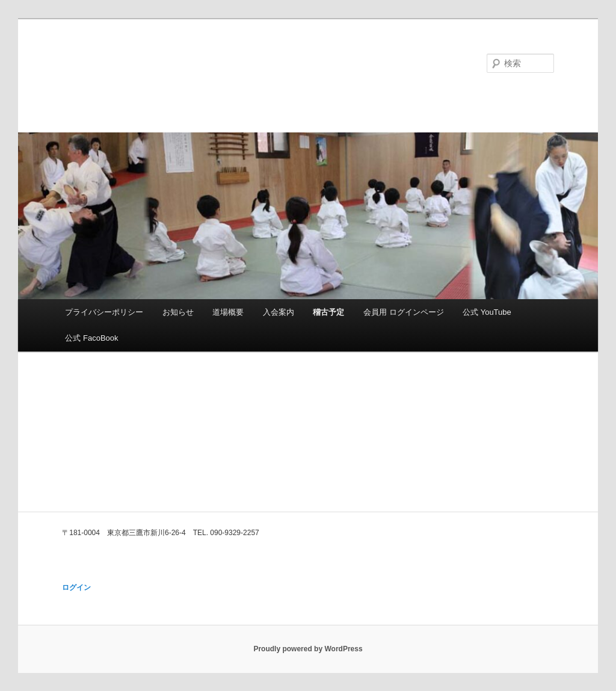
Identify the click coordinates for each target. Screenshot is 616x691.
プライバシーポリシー (104, 312)
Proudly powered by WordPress (308, 649)
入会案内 (279, 312)
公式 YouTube (487, 312)
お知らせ (178, 312)
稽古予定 (328, 312)
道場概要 (228, 312)
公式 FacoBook (91, 338)
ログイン (76, 587)
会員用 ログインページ (404, 312)
